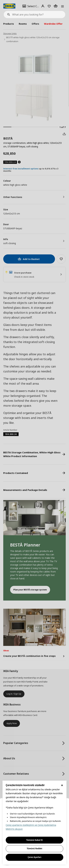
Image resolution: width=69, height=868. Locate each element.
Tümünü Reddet (34, 848)
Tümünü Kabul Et (35, 840)
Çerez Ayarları (35, 857)
